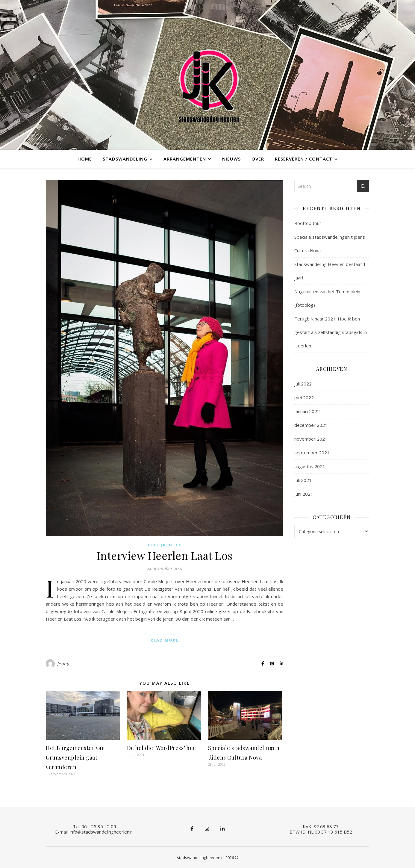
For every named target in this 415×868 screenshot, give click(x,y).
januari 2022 (307, 411)
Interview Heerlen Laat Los (165, 555)
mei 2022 (304, 397)
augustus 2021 (310, 466)
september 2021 (312, 453)
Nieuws (231, 159)
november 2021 (311, 439)
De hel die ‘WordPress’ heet (163, 748)
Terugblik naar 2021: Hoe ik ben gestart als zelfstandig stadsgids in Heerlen (331, 332)
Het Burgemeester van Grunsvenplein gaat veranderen (75, 757)
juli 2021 (303, 480)
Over (258, 159)
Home (85, 159)
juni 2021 (304, 494)
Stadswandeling (125, 159)
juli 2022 (303, 384)
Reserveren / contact (304, 159)
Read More (165, 640)
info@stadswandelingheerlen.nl (102, 832)
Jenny (63, 664)
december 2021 (311, 425)
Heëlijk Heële (165, 545)
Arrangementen (185, 159)
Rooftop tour (308, 223)
